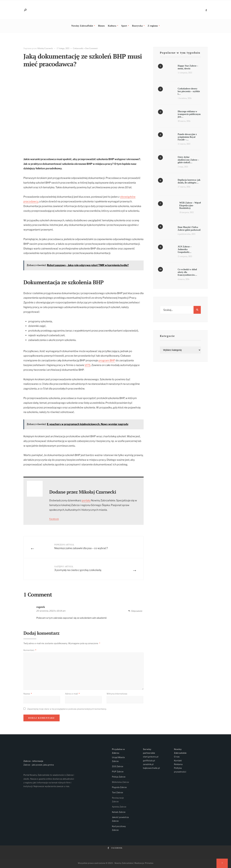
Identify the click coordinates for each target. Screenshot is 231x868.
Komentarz (30, 650)
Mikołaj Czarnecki (45, 48)
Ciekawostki (78, 48)
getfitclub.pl (149, 761)
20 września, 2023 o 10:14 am (51, 611)
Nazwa (28, 694)
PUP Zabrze (118, 772)
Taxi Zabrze (118, 792)
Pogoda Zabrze (119, 787)
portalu (86, 500)
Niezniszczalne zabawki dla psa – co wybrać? (81, 547)
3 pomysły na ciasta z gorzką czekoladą (78, 568)
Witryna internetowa (117, 694)
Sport (124, 26)
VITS (88, 365)
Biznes (101, 26)
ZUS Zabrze (118, 766)
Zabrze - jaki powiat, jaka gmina (39, 765)
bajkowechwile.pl (151, 768)
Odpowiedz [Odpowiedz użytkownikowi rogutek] (137, 611)
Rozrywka (137, 26)
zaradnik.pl (148, 764)
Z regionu (153, 26)
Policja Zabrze (119, 777)
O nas (177, 757)
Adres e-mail (72, 694)
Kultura (112, 26)
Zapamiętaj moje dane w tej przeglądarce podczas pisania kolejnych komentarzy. (67, 709)
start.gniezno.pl (151, 757)
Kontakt (178, 761)
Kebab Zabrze (119, 812)
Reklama (178, 764)
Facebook (54, 519)
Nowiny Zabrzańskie (82, 26)
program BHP (107, 360)
